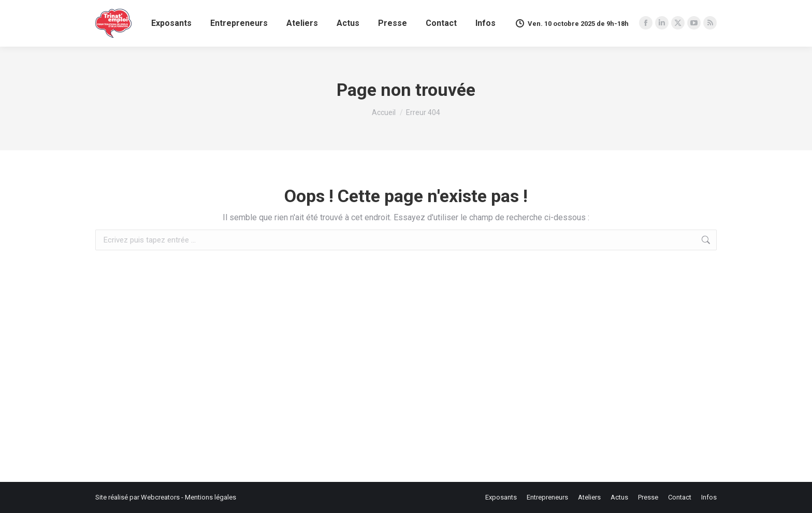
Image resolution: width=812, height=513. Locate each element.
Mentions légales (211, 497)
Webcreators (160, 497)
